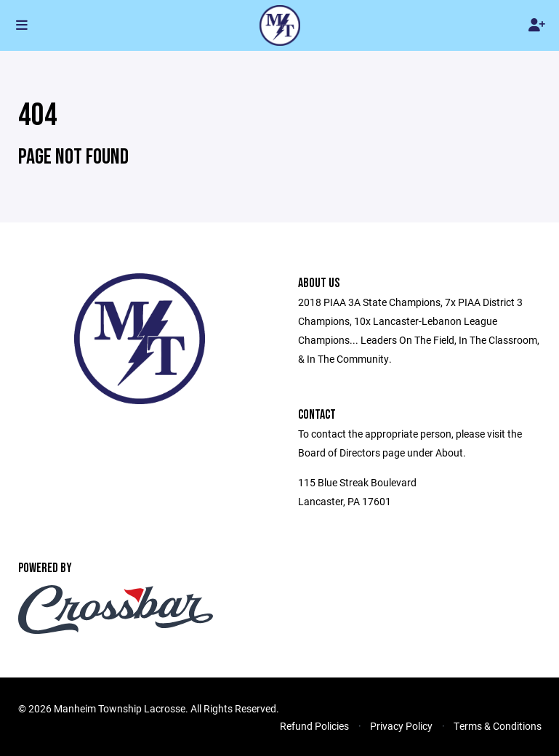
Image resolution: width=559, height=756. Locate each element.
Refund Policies (314, 726)
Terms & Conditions (498, 726)
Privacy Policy (401, 726)
